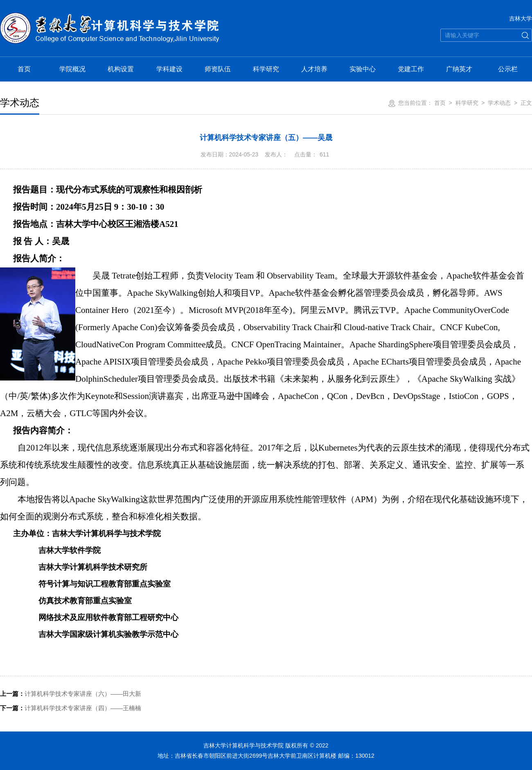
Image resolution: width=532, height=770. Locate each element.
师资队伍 (218, 69)
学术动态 (499, 103)
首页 (24, 69)
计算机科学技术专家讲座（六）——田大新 (71, 694)
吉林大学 (521, 18)
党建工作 (411, 69)
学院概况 (72, 69)
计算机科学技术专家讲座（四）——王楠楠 (71, 708)
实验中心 (363, 69)
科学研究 (266, 69)
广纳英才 (459, 69)
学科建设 (169, 69)
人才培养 (314, 69)
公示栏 (508, 69)
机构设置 (121, 69)
